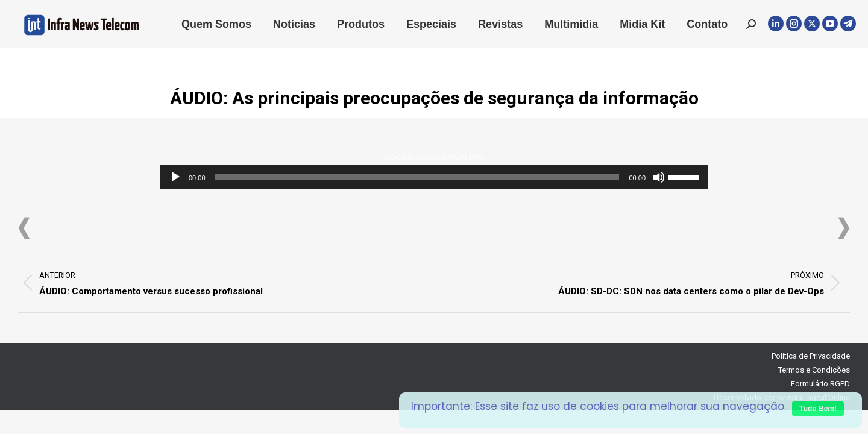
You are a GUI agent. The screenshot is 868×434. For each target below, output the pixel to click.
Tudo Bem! (818, 409)
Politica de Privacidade (811, 356)
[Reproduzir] (175, 177)
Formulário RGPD (820, 384)
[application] (434, 177)
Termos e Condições (814, 370)
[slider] (417, 177)
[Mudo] (659, 177)
